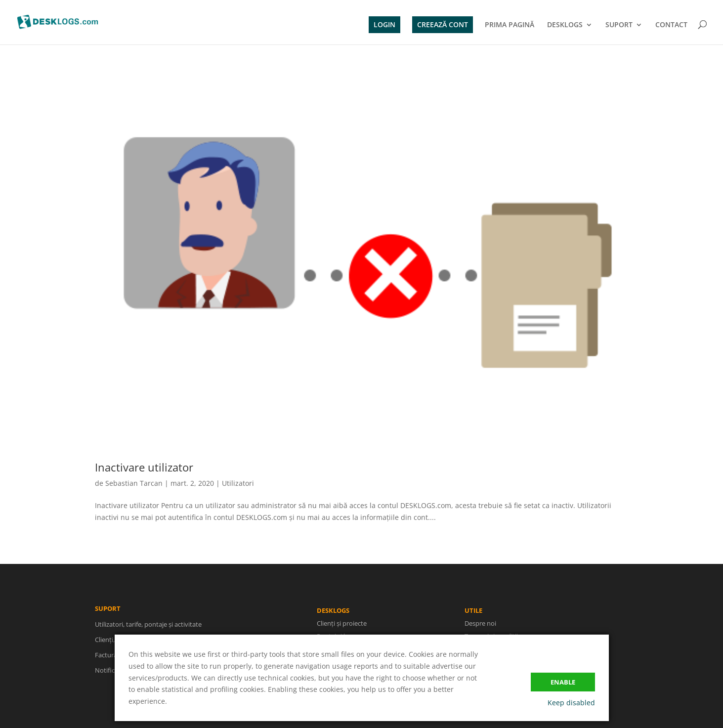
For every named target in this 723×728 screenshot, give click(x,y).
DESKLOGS (565, 25)
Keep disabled (571, 703)
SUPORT (619, 25)
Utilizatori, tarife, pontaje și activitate (148, 631)
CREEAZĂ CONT (443, 24)
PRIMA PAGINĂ (510, 25)
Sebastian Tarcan (134, 483)
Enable (563, 682)
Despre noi (480, 633)
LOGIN (384, 24)
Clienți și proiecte (344, 624)
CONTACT (671, 25)
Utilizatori (238, 483)
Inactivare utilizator (144, 467)
